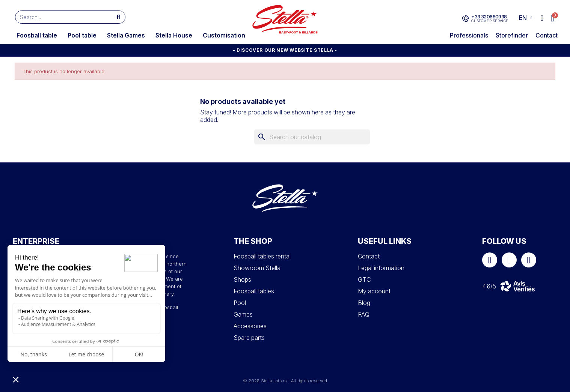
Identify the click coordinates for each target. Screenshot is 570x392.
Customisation (224, 35)
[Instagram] (509, 260)
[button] (553, 18)
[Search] (312, 137)
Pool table (82, 35)
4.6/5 (489, 286)
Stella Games (126, 35)
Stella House (174, 35)
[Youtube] (529, 260)
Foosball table (37, 35)
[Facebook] (490, 260)
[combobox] (60, 17)
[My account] (542, 18)
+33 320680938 (489, 17)
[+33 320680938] (465, 19)
